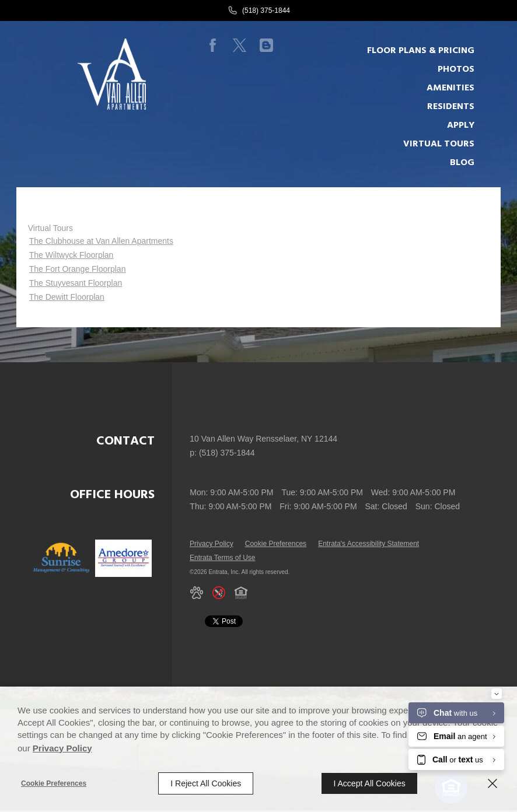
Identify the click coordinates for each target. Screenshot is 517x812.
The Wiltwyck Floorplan (71, 255)
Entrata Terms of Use (223, 558)
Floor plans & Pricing (421, 51)
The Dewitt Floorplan (67, 297)
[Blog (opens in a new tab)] (267, 45)
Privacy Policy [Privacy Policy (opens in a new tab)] (212, 544)
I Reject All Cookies (206, 783)
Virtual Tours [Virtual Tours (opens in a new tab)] (439, 144)
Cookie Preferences (54, 783)
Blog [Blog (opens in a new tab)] (462, 163)
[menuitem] (427, 51)
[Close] (492, 783)
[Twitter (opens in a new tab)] (240, 45)
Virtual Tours (50, 228)
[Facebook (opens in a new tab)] (213, 45)
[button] (197, 593)
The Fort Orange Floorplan (78, 269)
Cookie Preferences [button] (276, 544)
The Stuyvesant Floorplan (76, 283)
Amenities (450, 88)
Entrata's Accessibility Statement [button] (368, 544)
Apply (461, 125)
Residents (451, 107)
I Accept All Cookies (369, 783)
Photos (456, 69)
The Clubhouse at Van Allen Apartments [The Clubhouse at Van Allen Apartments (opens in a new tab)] (101, 241)
